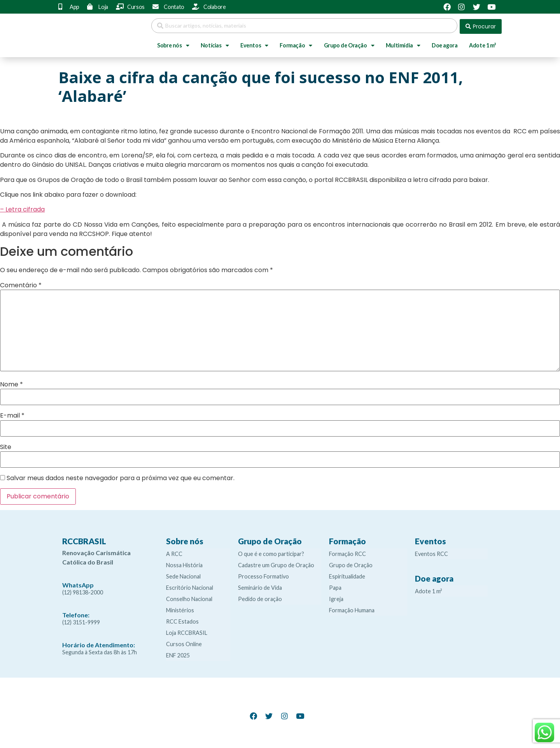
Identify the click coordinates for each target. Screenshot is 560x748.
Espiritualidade (347, 575)
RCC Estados (182, 620)
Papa (335, 586)
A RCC (174, 552)
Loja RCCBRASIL (187, 631)
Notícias (215, 44)
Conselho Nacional (189, 597)
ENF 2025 (178, 654)
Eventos (254, 44)
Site (6, 445)
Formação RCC (347, 552)
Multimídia (403, 44)
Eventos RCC (431, 552)
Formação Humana (352, 609)
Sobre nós (173, 44)
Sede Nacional (183, 575)
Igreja (336, 597)
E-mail (12, 414)
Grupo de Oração (349, 44)
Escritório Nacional (190, 586)
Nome (11, 383)
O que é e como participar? (271, 552)
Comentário (21, 283)
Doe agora (444, 44)
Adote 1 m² (482, 44)
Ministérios (180, 609)
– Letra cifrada (22, 208)
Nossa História (184, 564)
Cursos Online (184, 642)
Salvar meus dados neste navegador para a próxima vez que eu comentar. (121, 477)
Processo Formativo (263, 575)
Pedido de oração (260, 597)
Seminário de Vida (260, 586)
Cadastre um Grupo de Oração (276, 564)
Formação (296, 44)
